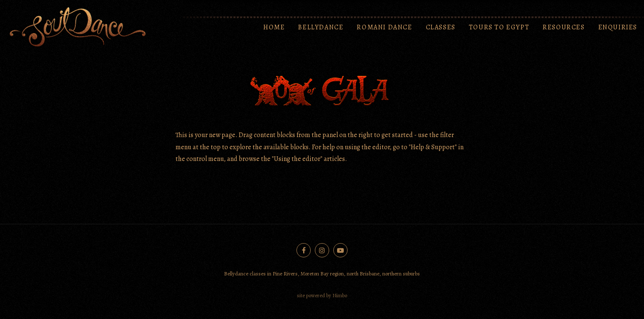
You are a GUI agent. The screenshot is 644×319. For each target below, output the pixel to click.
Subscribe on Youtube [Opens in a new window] (340, 250)
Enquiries (618, 27)
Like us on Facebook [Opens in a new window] (304, 250)
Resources (564, 27)
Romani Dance (384, 27)
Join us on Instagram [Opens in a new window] (322, 250)
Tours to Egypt (499, 27)
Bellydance (321, 27)
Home (274, 27)
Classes (441, 27)
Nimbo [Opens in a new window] (340, 295)
